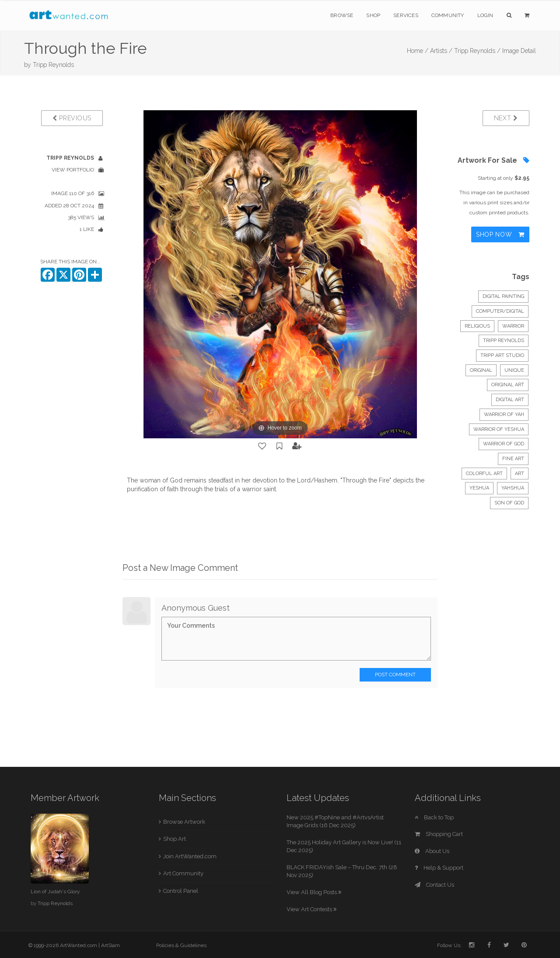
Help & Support (439, 868)
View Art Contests (311, 909)
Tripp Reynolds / (477, 51)
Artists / (441, 51)
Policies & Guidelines (181, 945)
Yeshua (479, 488)
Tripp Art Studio (502, 355)
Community (448, 15)
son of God (509, 503)
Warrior (513, 326)
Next (506, 118)
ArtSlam (110, 945)
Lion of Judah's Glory (55, 892)
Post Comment (395, 675)
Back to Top (434, 817)
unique (514, 370)
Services (406, 15)
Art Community (183, 873)
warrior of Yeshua (499, 429)
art (520, 474)
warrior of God (504, 444)
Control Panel (181, 891)
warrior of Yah (504, 414)
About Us (432, 851)
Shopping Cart (439, 834)
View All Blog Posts (314, 892)
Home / (418, 51)
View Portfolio (73, 170)
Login (485, 15)
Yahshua (513, 488)
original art (508, 385)
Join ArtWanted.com (190, 856)
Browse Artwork (184, 822)
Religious (477, 326)
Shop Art (175, 839)
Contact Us (434, 885)
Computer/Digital (500, 311)
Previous (72, 118)
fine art (513, 459)
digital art (510, 400)
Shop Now (500, 234)
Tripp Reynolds (53, 65)
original (481, 370)
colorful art (484, 474)
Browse (342, 15)
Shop (373, 15)
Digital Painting (503, 296)
